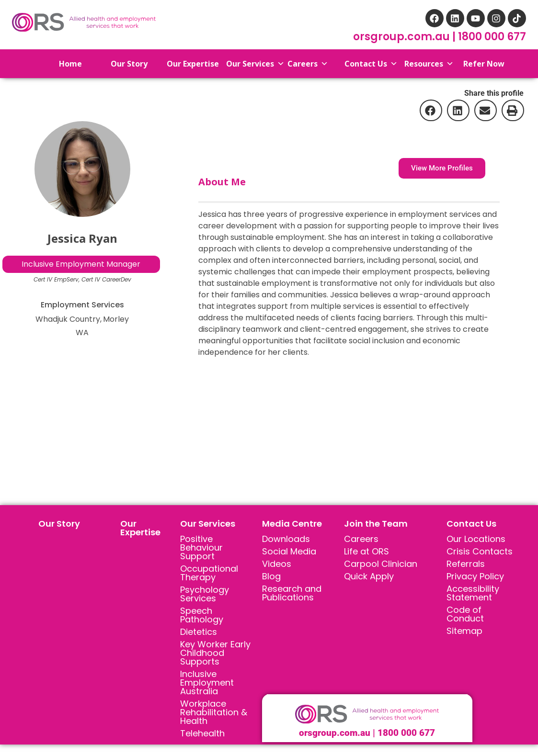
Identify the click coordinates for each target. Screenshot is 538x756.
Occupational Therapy (209, 573)
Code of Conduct (465, 614)
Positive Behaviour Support (201, 547)
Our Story (59, 524)
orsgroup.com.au (403, 37)
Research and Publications (292, 593)
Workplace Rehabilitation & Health (214, 712)
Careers (361, 539)
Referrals (466, 564)
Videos (277, 564)
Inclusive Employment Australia (207, 683)
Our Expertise (140, 528)
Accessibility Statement (473, 593)
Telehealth (202, 733)
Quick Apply (369, 576)
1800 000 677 (492, 37)
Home (62, 64)
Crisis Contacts (480, 551)
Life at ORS (366, 551)
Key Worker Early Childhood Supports (215, 653)
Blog (271, 576)
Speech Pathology (202, 615)
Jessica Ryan (82, 238)
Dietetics (199, 632)
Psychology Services (205, 594)
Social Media (289, 551)
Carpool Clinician (381, 564)
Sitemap (464, 631)
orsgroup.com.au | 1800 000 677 (367, 733)
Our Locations (476, 539)
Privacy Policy (475, 576)
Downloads (286, 539)
